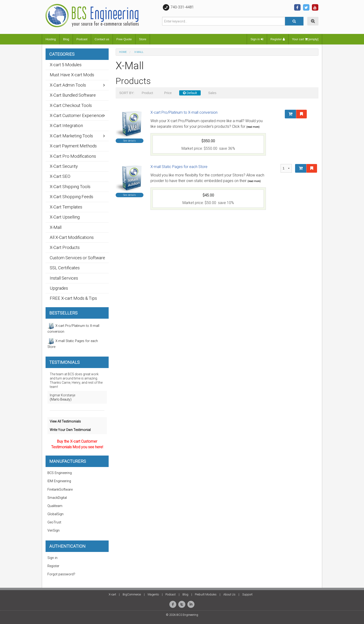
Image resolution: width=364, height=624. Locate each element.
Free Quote (124, 39)
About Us (229, 594)
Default (190, 93)
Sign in (257, 39)
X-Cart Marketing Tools (71, 136)
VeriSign (54, 531)
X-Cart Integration (66, 126)
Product (147, 93)
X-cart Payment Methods (73, 146)
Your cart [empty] (305, 39)
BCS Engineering (60, 473)
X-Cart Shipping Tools (70, 187)
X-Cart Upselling (65, 217)
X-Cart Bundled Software (73, 95)
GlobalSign (55, 514)
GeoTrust (54, 522)
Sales (212, 93)
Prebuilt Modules (206, 594)
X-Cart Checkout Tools (71, 105)
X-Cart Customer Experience (77, 115)
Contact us (102, 39)
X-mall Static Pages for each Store (179, 167)
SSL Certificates (65, 268)
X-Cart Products (65, 247)
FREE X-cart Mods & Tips (73, 298)
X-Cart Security (64, 166)
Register (278, 39)
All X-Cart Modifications (72, 237)
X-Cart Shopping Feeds (71, 197)
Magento (153, 594)
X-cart (112, 594)
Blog (66, 39)
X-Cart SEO (60, 176)
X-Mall (56, 227)
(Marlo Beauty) (61, 399)
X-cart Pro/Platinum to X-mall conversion (184, 112)
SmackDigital (57, 498)
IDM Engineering (59, 481)
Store (143, 39)
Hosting (51, 39)
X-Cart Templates (66, 207)
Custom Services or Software (77, 258)
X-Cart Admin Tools (68, 85)
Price (168, 93)
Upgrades (59, 288)
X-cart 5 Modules (66, 65)
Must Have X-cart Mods (72, 75)
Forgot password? (61, 574)
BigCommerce (132, 594)
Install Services (64, 278)
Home (123, 52)
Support (247, 594)
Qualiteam (55, 506)
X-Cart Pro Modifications (73, 156)
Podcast (82, 39)
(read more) (253, 127)
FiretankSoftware (60, 490)
